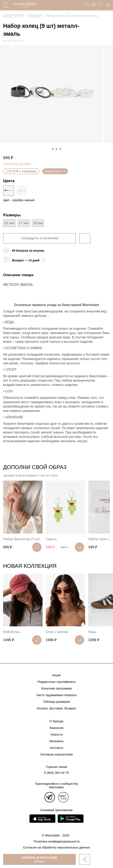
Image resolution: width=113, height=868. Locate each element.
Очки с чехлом (57, 632)
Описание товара (18, 275)
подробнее (55, 171)
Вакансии (56, 728)
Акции (56, 675)
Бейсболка (11, 632)
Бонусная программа (56, 688)
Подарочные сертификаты (56, 682)
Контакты (57, 748)
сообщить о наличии (40, 238)
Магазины (57, 741)
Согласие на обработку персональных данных (57, 847)
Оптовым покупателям (57, 754)
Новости (56, 734)
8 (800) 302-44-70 (56, 773)
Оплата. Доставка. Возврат (57, 708)
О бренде (57, 721)
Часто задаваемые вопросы (57, 695)
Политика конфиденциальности (56, 841)
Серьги (51, 539)
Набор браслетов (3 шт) (22, 539)
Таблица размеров (56, 702)
